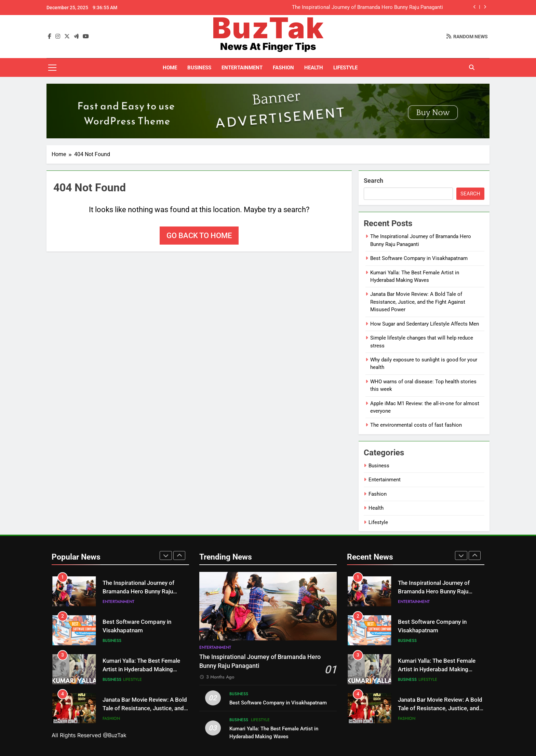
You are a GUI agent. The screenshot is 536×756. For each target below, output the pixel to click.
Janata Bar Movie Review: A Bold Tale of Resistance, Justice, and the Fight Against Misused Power (418, 302)
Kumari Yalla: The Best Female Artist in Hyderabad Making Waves (141, 669)
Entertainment (242, 68)
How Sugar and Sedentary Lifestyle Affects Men (425, 324)
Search (373, 181)
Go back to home (199, 236)
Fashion (283, 68)
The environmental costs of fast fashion (416, 425)
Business (199, 68)
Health (314, 68)
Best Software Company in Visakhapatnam (419, 258)
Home (170, 68)
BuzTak (268, 28)
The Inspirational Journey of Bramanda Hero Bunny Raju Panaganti (367, 8)
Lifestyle (345, 68)
